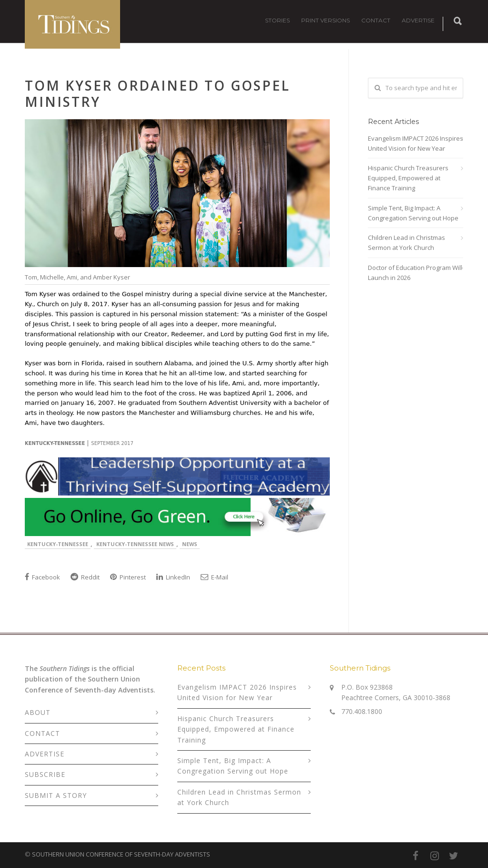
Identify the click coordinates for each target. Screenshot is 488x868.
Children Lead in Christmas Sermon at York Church (407, 243)
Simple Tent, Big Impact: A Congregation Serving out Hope (413, 213)
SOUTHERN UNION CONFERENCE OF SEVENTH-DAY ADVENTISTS (121, 854)
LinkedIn (173, 577)
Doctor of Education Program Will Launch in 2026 (415, 273)
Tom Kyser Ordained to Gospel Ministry (158, 93)
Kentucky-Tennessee (58, 544)
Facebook (42, 577)
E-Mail (214, 577)
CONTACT (376, 20)
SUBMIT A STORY (56, 795)
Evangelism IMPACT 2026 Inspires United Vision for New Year (416, 143)
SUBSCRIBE (45, 774)
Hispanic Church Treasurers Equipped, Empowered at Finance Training (408, 178)
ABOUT (38, 712)
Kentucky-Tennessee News (135, 544)
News (190, 544)
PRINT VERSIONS (325, 20)
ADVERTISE (418, 20)
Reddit (85, 577)
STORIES (277, 20)
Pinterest (128, 577)
